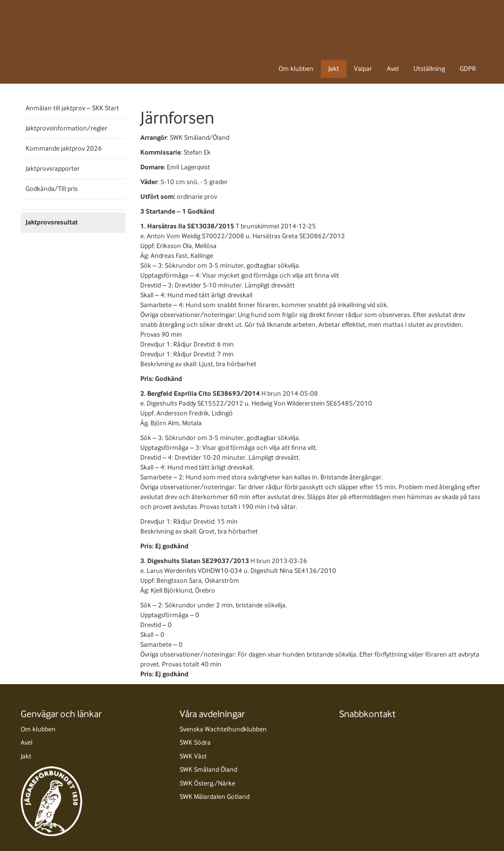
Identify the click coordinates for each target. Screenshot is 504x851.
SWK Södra (195, 742)
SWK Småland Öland (208, 770)
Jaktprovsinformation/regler (66, 128)
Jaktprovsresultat (52, 222)
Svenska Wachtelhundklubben (223, 729)
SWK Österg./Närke (207, 783)
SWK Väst (193, 756)
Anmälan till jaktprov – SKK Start (72, 108)
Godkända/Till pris (52, 189)
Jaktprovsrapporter (53, 169)
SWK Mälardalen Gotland (215, 797)
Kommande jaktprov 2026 (64, 148)
